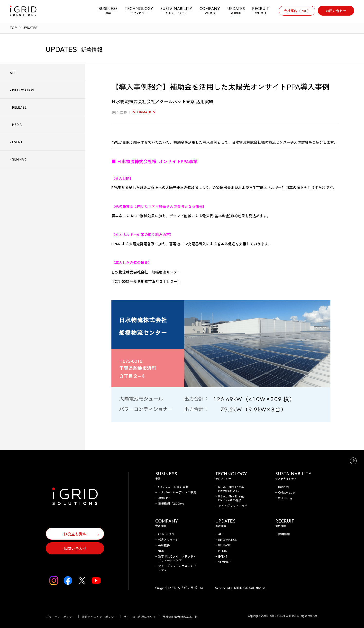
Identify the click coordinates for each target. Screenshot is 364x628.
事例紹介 (164, 498)
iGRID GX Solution (240, 588)
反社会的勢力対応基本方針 (180, 617)
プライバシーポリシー (60, 617)
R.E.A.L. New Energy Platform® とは (231, 489)
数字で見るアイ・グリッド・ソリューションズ (177, 558)
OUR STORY (166, 534)
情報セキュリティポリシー (99, 617)
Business (284, 487)
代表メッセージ (168, 539)
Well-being (285, 498)
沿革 (161, 551)
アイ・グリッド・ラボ (233, 506)
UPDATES (30, 28)
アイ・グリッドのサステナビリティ (177, 568)
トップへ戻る (353, 461)
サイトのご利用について (140, 617)
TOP (13, 28)
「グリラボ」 (179, 588)
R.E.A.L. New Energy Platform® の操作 (231, 498)
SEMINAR (224, 562)
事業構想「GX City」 (172, 503)
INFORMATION (228, 539)
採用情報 (284, 534)
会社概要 (164, 545)
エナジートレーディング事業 (177, 492)
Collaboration (287, 492)
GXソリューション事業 (173, 487)
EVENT (223, 556)
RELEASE (224, 545)
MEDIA (223, 551)
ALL (221, 534)
